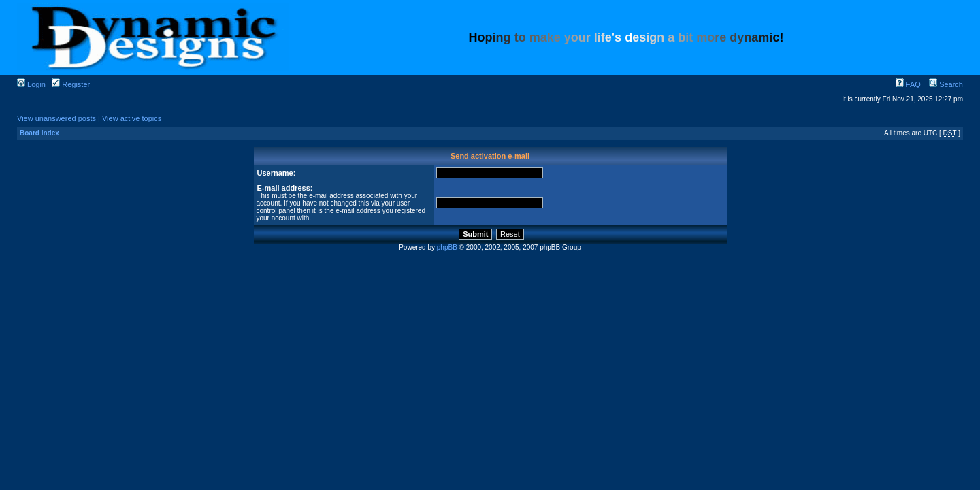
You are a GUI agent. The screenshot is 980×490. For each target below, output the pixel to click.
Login (31, 84)
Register (71, 84)
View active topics (132, 118)
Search (946, 84)
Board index (39, 133)
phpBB (447, 247)
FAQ (908, 84)
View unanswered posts (56, 118)
